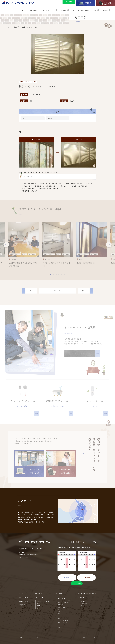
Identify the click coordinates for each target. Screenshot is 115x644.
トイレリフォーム (41, 608)
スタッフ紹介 (84, 604)
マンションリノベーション (65, 600)
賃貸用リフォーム (63, 623)
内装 (59, 618)
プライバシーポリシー (25, 637)
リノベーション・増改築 (43, 601)
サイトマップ (35, 637)
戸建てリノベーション (64, 602)
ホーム (21, 594)
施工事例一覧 (62, 598)
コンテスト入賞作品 (63, 621)
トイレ (60, 616)
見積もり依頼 (23, 601)
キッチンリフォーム (42, 604)
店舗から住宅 (62, 607)
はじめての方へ (40, 594)
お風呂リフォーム (41, 606)
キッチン (60, 609)
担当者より (50, 118)
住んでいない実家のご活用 (87, 594)
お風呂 (60, 612)
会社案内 (83, 601)
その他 (60, 627)
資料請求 (22, 605)
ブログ (82, 606)
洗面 (59, 614)
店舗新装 (60, 605)
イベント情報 (23, 597)
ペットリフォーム (63, 625)
